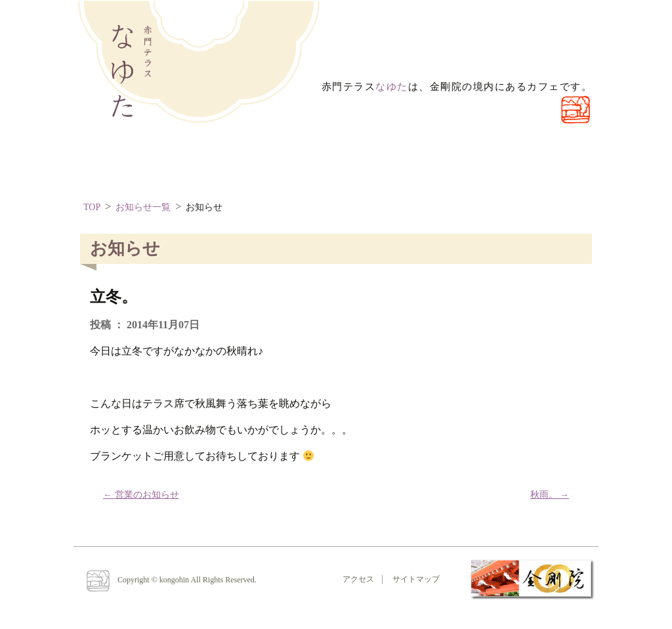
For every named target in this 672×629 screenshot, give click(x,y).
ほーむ (116, 164)
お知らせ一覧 (143, 207)
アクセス (358, 579)
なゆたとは (204, 164)
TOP (92, 207)
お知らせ (204, 207)
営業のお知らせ (141, 495)
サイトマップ (416, 579)
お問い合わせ (306, 164)
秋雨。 (550, 495)
